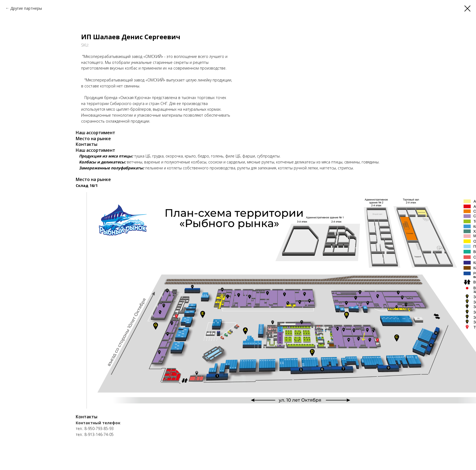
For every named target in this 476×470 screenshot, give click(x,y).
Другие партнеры (26, 8)
